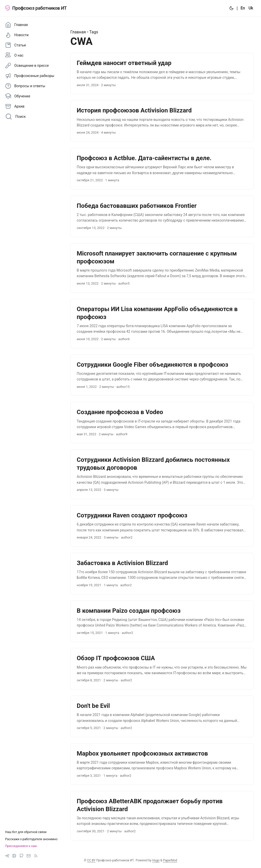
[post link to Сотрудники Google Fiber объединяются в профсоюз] (162, 375)
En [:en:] (243, 8)
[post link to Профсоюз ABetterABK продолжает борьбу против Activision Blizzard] (162, 816)
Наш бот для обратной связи (26, 832)
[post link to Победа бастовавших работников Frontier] (162, 216)
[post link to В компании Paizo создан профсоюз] (162, 621)
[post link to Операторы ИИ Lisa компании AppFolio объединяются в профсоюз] (162, 324)
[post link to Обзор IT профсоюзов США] (162, 669)
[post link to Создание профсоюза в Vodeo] (162, 423)
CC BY (91, 860)
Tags (94, 32)
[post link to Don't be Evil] (162, 716)
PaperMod (170, 860)
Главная (78, 32)
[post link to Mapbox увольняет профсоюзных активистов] (162, 764)
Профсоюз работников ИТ (36, 8)
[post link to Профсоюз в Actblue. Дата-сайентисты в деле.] (162, 169)
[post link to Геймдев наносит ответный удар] (162, 74)
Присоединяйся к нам (21, 846)
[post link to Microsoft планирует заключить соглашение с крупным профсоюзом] (162, 268)
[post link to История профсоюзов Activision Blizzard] (162, 121)
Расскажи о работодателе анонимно (31, 839)
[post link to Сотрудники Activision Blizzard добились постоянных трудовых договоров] (162, 474)
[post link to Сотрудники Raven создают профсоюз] (162, 526)
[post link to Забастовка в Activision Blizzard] (162, 574)
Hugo (156, 860)
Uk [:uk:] (251, 8)
